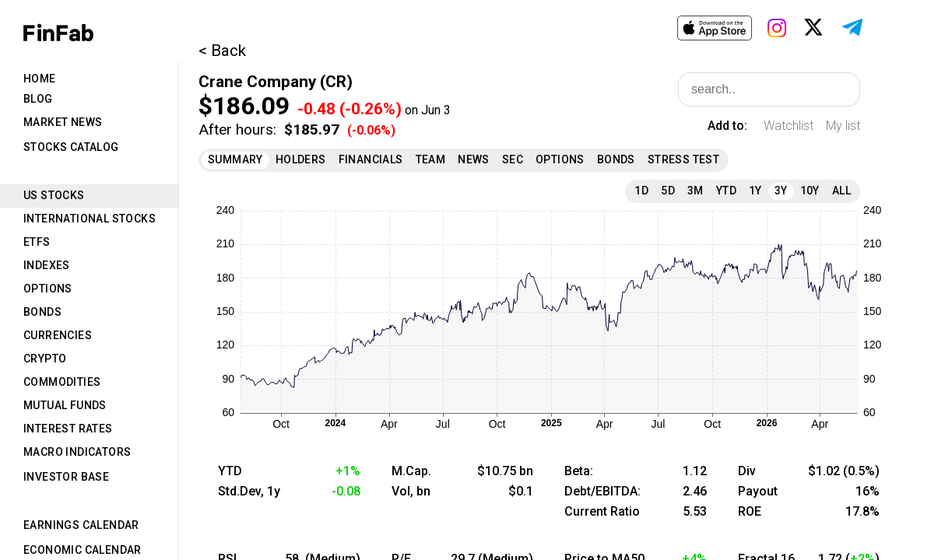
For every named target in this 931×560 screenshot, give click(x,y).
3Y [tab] (781, 191)
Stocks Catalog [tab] (71, 147)
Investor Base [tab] (66, 477)
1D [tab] (641, 191)
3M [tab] (696, 191)
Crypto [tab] (45, 359)
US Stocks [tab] (54, 195)
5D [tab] (668, 191)
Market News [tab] (63, 122)
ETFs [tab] (37, 242)
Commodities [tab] (62, 382)
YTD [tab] (726, 191)
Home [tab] (40, 79)
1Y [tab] (755, 191)
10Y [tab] (810, 191)
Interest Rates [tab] (68, 429)
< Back (222, 51)
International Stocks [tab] (90, 219)
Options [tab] (48, 289)
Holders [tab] (301, 159)
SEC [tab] (513, 159)
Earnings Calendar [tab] (81, 525)
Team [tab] (431, 159)
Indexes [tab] (47, 265)
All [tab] (841, 191)
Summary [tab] (235, 159)
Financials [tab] (371, 159)
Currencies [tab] (58, 335)
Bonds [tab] (42, 312)
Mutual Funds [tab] (65, 405)
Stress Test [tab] (683, 159)
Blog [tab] (38, 99)
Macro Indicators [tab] (77, 452)
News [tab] (474, 159)
